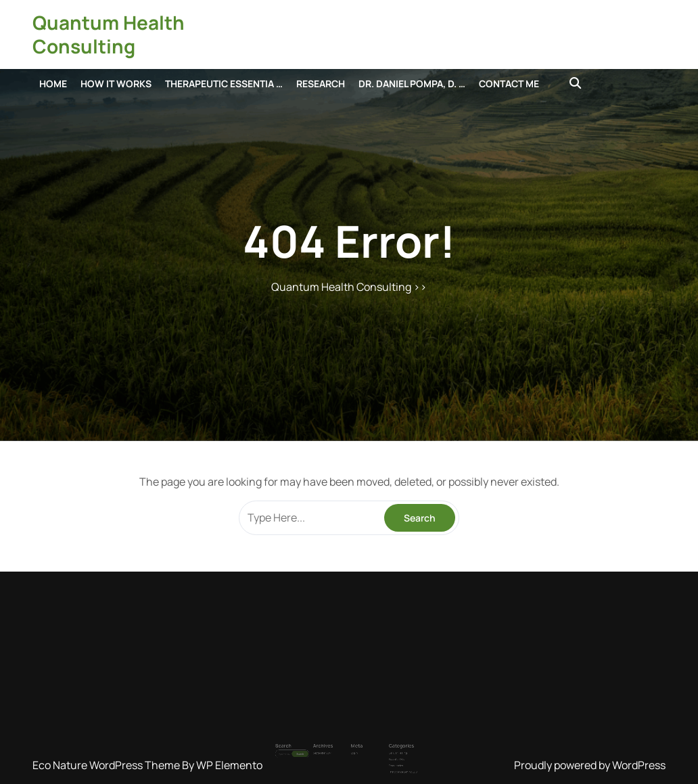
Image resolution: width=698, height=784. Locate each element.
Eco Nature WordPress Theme (107, 765)
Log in (352, 741)
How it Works (116, 84)
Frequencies (378, 748)
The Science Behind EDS (382, 752)
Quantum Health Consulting (109, 34)
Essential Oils (378, 744)
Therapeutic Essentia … (224, 84)
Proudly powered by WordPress (590, 765)
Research (321, 84)
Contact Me (509, 84)
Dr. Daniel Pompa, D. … (412, 84)
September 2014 (333, 741)
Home (53, 84)
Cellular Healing (379, 741)
